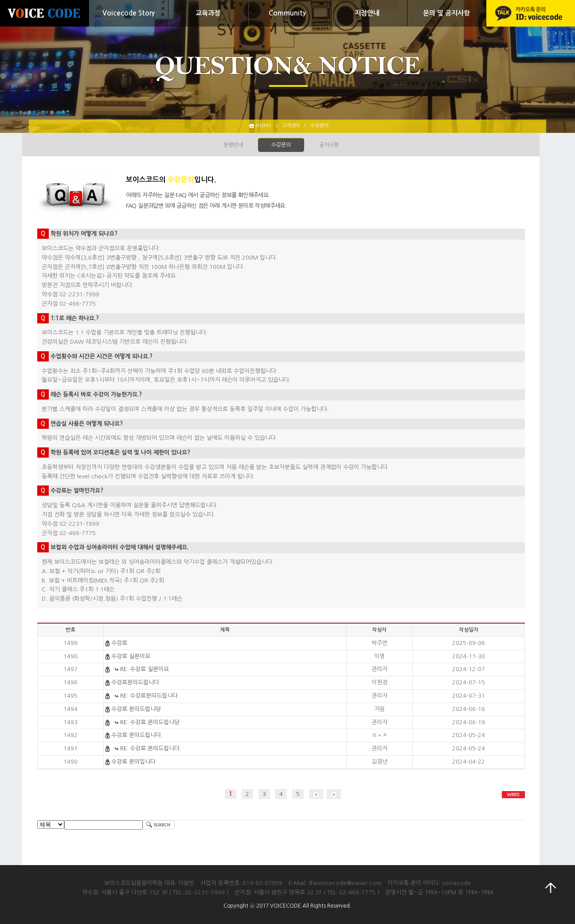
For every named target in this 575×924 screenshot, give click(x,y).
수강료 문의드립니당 (136, 709)
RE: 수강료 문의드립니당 (150, 722)
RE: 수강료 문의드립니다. (151, 748)
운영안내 (233, 145)
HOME (263, 126)
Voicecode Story (129, 13)
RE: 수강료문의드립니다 (149, 696)
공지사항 (329, 145)
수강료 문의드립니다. (137, 735)
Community (287, 13)
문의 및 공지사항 (446, 13)
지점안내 (367, 13)
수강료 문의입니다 (133, 762)
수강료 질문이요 (131, 656)
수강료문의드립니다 (135, 682)
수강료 (119, 643)
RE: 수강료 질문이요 (145, 669)
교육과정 (208, 13)
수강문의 (281, 145)
